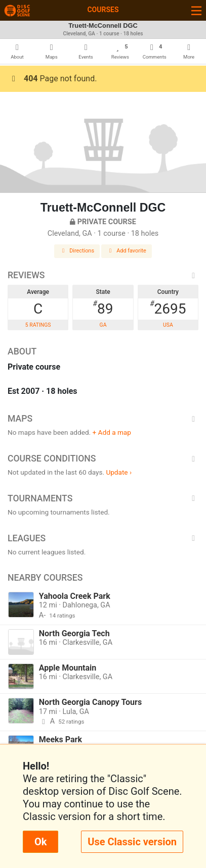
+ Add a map (112, 432)
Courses (103, 10)
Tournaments (103, 498)
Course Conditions (103, 458)
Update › (119, 472)
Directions (77, 251)
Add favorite (127, 251)
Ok (40, 842)
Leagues (103, 538)
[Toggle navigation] (196, 10)
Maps (103, 419)
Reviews (103, 275)
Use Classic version (132, 842)
